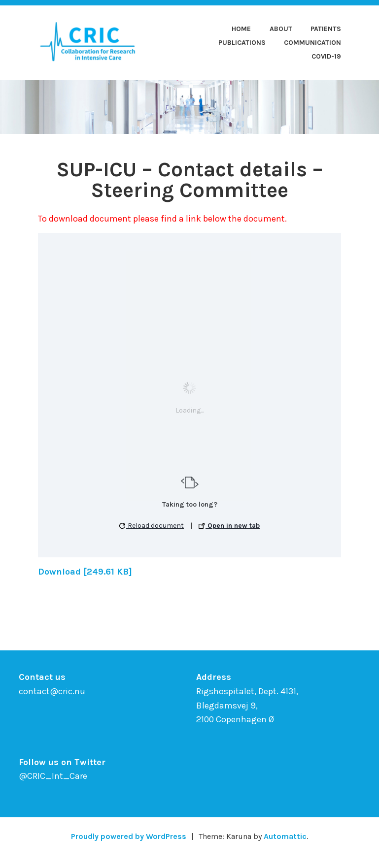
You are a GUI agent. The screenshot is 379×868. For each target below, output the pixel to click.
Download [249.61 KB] (85, 572)
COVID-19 (326, 56)
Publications (242, 43)
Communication (312, 43)
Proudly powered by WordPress (129, 836)
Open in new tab (229, 526)
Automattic (285, 836)
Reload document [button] (152, 526)
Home (241, 29)
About (281, 29)
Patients (326, 29)
